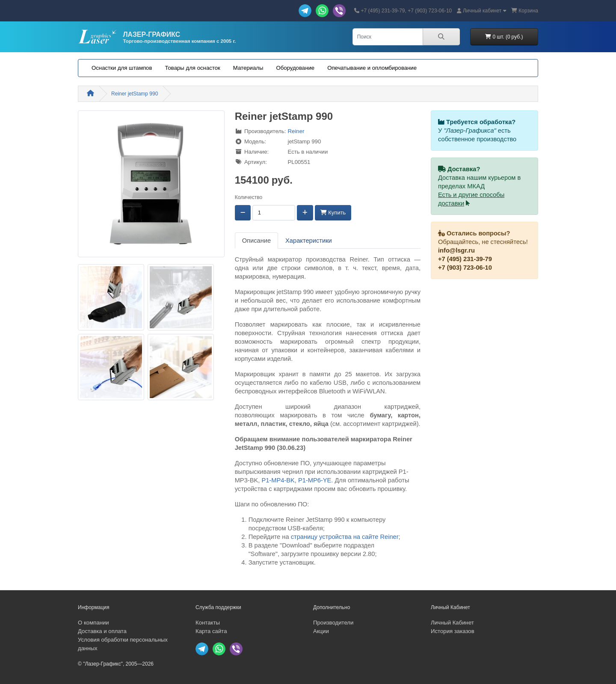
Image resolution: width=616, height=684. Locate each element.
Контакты (208, 623)
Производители (333, 623)
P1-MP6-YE (315, 480)
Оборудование (295, 68)
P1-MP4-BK (278, 480)
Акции (321, 631)
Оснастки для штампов (122, 68)
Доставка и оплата (102, 631)
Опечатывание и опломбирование (372, 68)
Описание (256, 241)
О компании (93, 623)
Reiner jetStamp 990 (135, 94)
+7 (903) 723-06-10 (465, 268)
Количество (249, 197)
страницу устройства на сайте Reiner (345, 537)
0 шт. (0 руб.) (504, 37)
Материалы (248, 68)
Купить (333, 213)
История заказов (453, 631)
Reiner (296, 131)
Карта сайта (211, 631)
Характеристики (309, 241)
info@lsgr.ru (456, 250)
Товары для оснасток (192, 68)
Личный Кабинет (452, 623)
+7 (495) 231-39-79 (465, 259)
